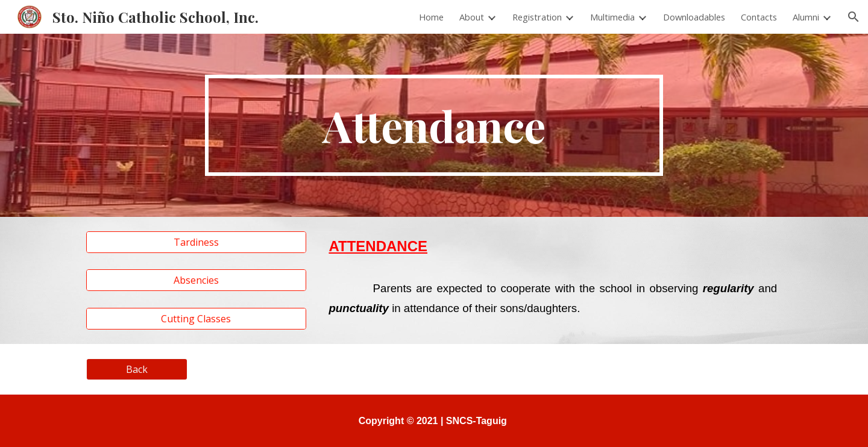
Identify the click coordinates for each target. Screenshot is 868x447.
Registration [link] (537, 17)
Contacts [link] (759, 17)
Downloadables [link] (694, 17)
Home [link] (431, 17)
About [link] (472, 17)
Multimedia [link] (612, 17)
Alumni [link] (806, 17)
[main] (434, 125)
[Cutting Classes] (196, 319)
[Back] (137, 369)
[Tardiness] (196, 242)
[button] (854, 17)
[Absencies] (196, 280)
